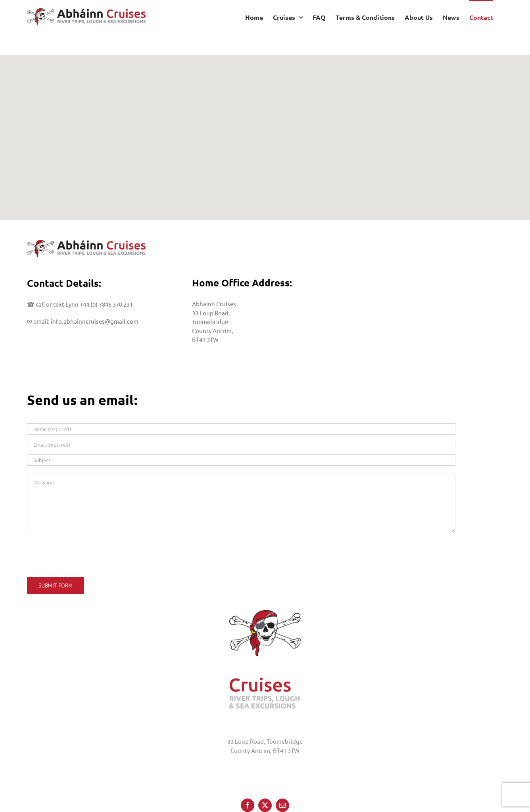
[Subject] (241, 460)
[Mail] (282, 762)
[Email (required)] (241, 444)
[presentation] (87, 554)
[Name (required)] (241, 429)
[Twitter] (265, 762)
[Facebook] (248, 762)
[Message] (241, 503)
